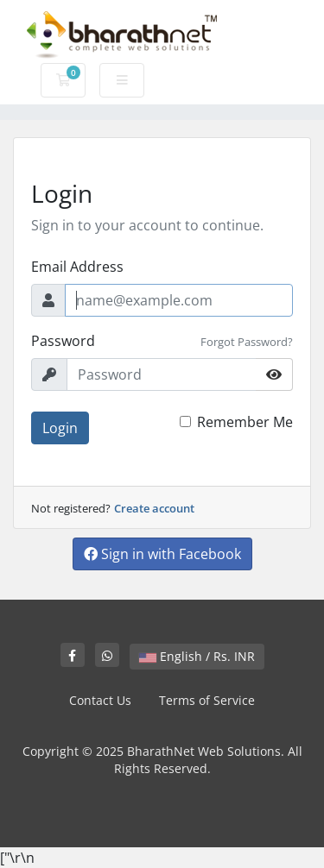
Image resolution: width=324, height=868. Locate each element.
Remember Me (245, 422)
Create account (154, 508)
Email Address (77, 267)
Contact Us (100, 700)
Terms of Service (207, 700)
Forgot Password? (247, 342)
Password (63, 341)
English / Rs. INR (197, 656)
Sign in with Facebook (162, 554)
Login (60, 428)
